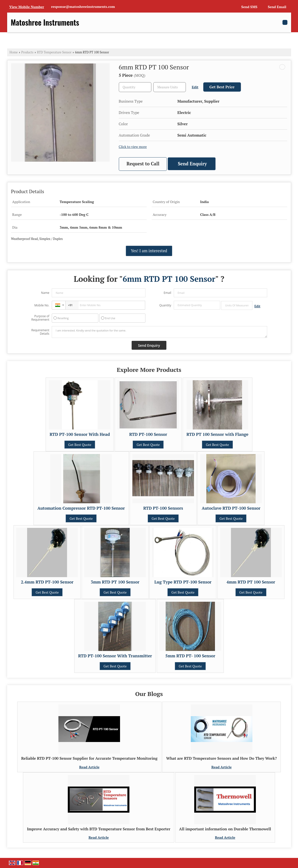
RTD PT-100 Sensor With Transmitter (115, 656)
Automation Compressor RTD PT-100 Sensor (81, 508)
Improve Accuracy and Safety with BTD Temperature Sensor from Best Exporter (99, 829)
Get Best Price (222, 87)
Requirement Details (40, 332)
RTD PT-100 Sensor (148, 434)
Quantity (165, 305)
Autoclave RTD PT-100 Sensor (231, 508)
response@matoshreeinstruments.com (83, 7)
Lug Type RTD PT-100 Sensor (183, 582)
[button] (27, 7)
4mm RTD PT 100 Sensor (251, 582)
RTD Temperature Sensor (54, 52)
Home (14, 52)
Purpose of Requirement (40, 318)
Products (27, 52)
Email (167, 293)
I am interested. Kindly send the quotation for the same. (159, 332)
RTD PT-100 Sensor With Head (80, 434)
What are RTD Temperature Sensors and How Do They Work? (221, 758)
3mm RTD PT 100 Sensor (115, 582)
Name (45, 293)
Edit (195, 87)
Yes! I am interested (149, 251)
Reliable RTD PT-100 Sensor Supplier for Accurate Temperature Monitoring (89, 758)
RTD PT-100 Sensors (163, 508)
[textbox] (170, 87)
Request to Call (143, 164)
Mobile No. (42, 305)
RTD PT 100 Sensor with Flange (218, 434)
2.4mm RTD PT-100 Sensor (47, 582)
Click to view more (133, 147)
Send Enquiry (192, 164)
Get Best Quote (80, 445)
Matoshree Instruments (45, 22)
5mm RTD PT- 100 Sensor (190, 656)
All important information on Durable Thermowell (225, 829)
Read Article (89, 767)
